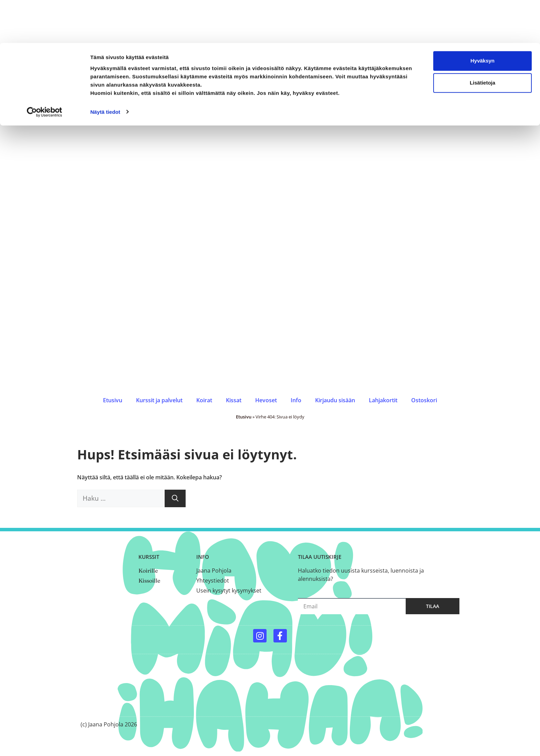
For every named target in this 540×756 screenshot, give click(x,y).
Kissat (234, 400)
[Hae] (175, 498)
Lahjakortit (383, 400)
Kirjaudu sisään (335, 400)
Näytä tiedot (105, 69)
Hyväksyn (482, 18)
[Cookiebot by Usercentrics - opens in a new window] (45, 69)
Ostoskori (424, 400)
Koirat (204, 400)
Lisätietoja (482, 40)
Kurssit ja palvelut (159, 400)
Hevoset (266, 400)
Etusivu (113, 400)
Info (296, 400)
